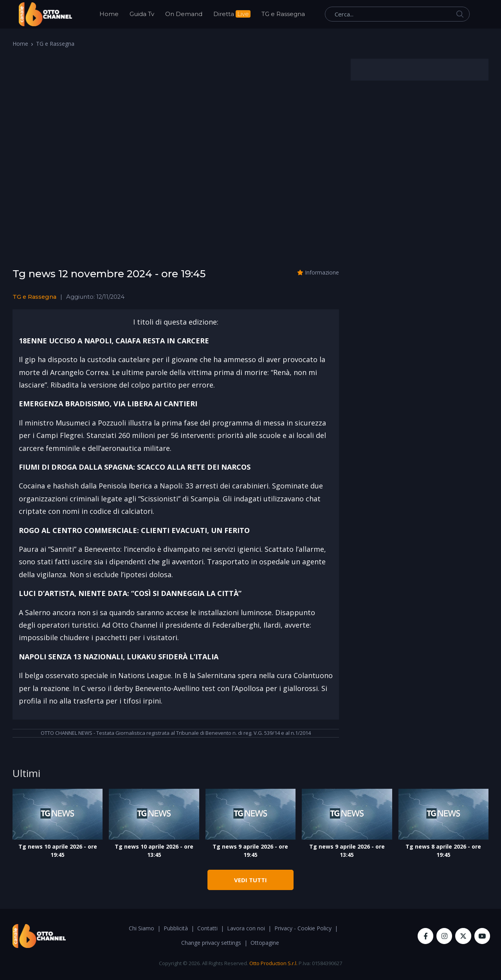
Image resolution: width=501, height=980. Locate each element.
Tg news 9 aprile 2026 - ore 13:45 (347, 851)
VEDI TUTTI (250, 880)
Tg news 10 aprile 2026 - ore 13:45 (154, 851)
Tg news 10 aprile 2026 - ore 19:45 (58, 851)
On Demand (184, 14)
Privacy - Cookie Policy (303, 928)
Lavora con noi (246, 928)
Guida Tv (142, 14)
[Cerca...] (397, 14)
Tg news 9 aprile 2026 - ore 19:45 (250, 851)
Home (109, 14)
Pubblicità (176, 928)
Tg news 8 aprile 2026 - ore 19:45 (443, 851)
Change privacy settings (211, 943)
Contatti (207, 928)
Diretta (232, 14)
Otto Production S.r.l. (273, 963)
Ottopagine (265, 943)
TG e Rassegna (283, 14)
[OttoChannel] (45, 14)
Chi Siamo (141, 928)
